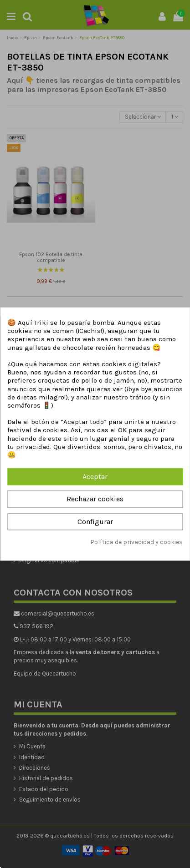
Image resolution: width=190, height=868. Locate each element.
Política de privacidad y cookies (136, 542)
